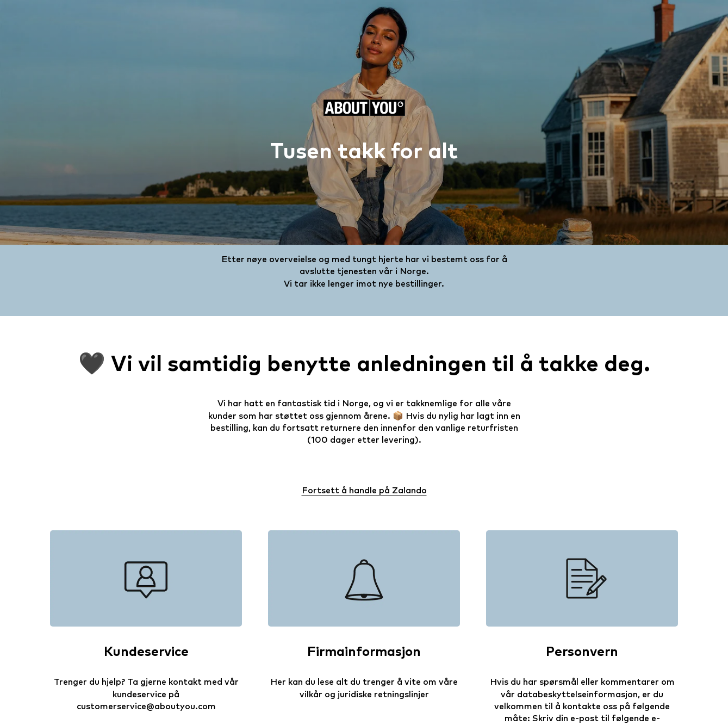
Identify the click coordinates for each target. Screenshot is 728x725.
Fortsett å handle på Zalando (364, 491)
